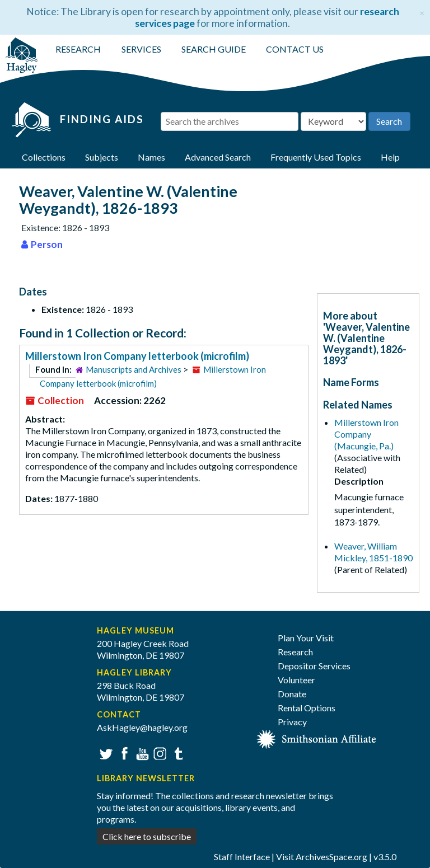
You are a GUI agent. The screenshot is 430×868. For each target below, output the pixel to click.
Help (390, 157)
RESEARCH (78, 49)
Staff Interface (242, 857)
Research (295, 652)
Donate (292, 694)
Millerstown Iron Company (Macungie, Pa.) (366, 434)
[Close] (422, 11)
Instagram (159, 752)
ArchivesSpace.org (331, 857)
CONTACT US (295, 49)
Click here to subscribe (147, 836)
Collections (44, 157)
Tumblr (177, 752)
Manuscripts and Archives (134, 369)
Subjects (102, 157)
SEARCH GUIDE (214, 49)
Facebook (123, 752)
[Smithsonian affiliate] (317, 738)
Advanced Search (218, 157)
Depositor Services (314, 666)
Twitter (105, 752)
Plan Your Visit (306, 638)
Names (151, 157)
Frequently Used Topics (316, 157)
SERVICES (141, 49)
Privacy (292, 722)
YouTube (141, 752)
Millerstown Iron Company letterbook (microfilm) (137, 356)
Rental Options (307, 708)
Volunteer (296, 680)
